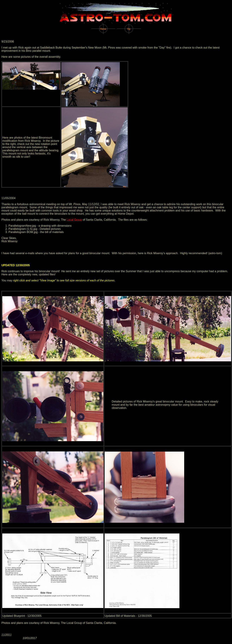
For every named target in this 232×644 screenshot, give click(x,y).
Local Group (74, 220)
